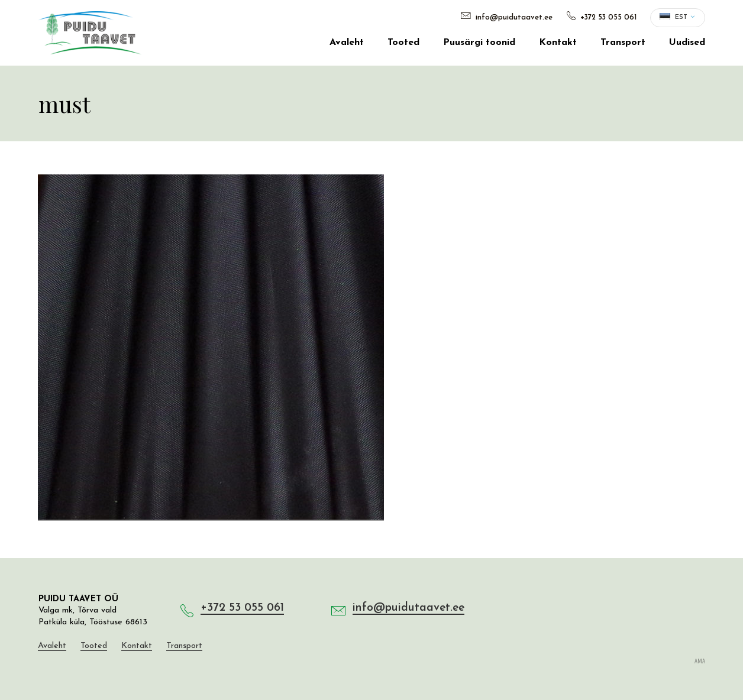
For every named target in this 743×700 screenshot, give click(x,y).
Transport (623, 43)
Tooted (403, 43)
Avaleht (347, 43)
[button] (678, 18)
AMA (700, 662)
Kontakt (558, 43)
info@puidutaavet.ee (507, 17)
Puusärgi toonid (479, 43)
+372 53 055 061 (602, 17)
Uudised (687, 43)
